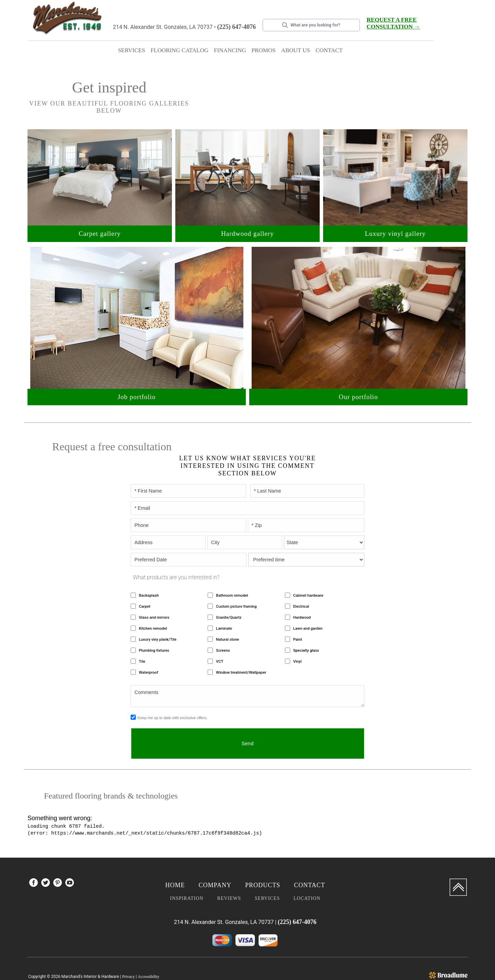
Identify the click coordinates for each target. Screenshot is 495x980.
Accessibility (149, 954)
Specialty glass (306, 628)
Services (131, 50)
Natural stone (227, 617)
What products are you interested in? (176, 555)
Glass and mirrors (154, 595)
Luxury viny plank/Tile (158, 617)
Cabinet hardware (308, 573)
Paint (298, 617)
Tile (142, 639)
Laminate (224, 606)
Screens (223, 628)
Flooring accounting (441, 961)
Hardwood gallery (247, 226)
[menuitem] (34, 862)
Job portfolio (137, 389)
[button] (131, 52)
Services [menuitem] (267, 876)
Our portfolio (359, 389)
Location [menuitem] (307, 876)
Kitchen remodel (153, 606)
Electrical (301, 584)
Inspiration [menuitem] (186, 876)
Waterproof (148, 650)
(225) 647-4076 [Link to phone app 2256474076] (236, 27)
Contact (329, 50)
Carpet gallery (100, 226)
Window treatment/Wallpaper (241, 650)
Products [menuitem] (263, 863)
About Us (296, 50)
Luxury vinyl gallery (395, 226)
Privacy (128, 954)
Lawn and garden (308, 606)
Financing (230, 50)
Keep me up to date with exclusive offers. (173, 695)
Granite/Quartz (229, 595)
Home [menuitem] (175, 863)
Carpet (145, 584)
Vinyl (298, 639)
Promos (264, 50)
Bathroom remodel (232, 573)
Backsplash (149, 573)
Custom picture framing (236, 584)
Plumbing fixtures (154, 628)
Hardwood (302, 595)
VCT (219, 639)
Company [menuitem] (215, 863)
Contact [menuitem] (310, 863)
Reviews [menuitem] (229, 876)
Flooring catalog (179, 50)
